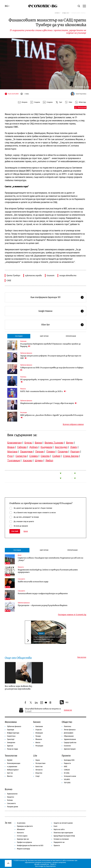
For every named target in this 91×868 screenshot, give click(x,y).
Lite (35, 756)
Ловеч (74, 447)
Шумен (39, 460)
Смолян (45, 456)
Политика (23, 377)
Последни (19, 336)
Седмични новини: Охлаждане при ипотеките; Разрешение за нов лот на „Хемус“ (51, 559)
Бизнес (41, 633)
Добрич (34, 447)
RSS (64, 703)
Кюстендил (61, 447)
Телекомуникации (14, 763)
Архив (26, 531)
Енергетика (11, 736)
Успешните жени (70, 776)
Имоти (38, 743)
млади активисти (68, 275)
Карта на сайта (59, 829)
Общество (67, 722)
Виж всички (82, 657)
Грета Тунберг (13, 275)
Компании (23, 341)
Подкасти (67, 763)
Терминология (12, 794)
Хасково (27, 460)
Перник (39, 452)
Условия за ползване (61, 839)
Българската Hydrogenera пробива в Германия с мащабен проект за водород (50, 345)
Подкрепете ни (59, 842)
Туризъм (10, 746)
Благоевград (15, 443)
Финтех (10, 776)
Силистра (21, 456)
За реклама (21, 823)
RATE (66, 767)
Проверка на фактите (25, 826)
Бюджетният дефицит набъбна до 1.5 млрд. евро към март (49, 403)
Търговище (14, 460)
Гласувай (15, 531)
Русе (10, 456)
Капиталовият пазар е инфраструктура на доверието (43, 593)
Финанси (23, 389)
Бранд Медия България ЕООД (64, 836)
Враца (11, 447)
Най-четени (44, 336)
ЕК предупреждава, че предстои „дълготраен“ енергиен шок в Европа (51, 381)
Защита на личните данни (63, 823)
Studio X (53, 864)
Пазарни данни (13, 807)
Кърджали (46, 447)
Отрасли (39, 730)
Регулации (23, 413)
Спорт (38, 776)
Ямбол (49, 460)
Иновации (39, 733)
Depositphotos (51, 866)
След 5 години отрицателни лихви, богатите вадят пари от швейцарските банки (47, 639)
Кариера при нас (23, 839)
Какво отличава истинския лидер (33, 582)
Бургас (28, 443)
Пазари (38, 736)
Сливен (34, 456)
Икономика (11, 722)
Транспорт (11, 739)
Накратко (11, 797)
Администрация (70, 749)
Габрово (22, 447)
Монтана (12, 452)
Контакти (20, 833)
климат (51, 275)
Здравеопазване (70, 739)
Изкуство (39, 773)
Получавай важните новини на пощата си (43, 709)
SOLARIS (67, 779)
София (56, 456)
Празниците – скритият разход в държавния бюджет (43, 605)
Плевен (51, 452)
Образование (69, 736)
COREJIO (67, 770)
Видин (70, 443)
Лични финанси (70, 730)
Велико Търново (54, 443)
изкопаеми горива (33, 275)
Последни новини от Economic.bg (72, 615)
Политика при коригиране (63, 833)
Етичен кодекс (22, 836)
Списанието (21, 579)
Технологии (11, 756)
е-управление (12, 767)
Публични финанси (26, 353)
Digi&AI (10, 760)
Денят (20, 555)
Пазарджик (26, 452)
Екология (67, 746)
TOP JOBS (67, 783)
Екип (55, 826)
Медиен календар (23, 849)
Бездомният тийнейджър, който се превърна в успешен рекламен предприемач (48, 571)
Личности (21, 567)
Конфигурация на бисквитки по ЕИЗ (30, 846)
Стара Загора (71, 456)
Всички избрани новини (73, 424)
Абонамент (21, 829)
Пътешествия (40, 763)
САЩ (9, 280)
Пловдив (63, 452)
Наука (38, 760)
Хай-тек (10, 773)
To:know (10, 800)
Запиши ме (68, 710)
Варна (38, 443)
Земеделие (11, 743)
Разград (75, 452)
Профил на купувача (24, 842)
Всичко (9, 789)
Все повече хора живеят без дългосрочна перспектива (18, 687)
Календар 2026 (69, 760)
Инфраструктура (13, 733)
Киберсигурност (13, 770)
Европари (11, 730)
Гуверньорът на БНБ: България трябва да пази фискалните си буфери (52, 369)
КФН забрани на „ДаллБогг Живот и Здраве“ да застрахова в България (52, 416)
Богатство (39, 767)
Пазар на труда (12, 749)
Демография (69, 733)
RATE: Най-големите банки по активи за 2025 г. (43, 391)
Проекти (66, 756)
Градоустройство (70, 743)
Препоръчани (71, 336)
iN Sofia (67, 773)
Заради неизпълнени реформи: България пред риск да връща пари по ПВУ (51, 357)
